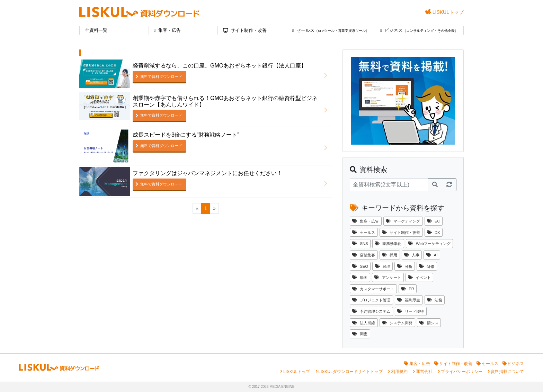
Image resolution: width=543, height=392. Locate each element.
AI (432, 255)
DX (434, 233)
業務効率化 (388, 244)
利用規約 (399, 372)
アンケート (388, 277)
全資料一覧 (96, 30)
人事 (412, 255)
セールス (331, 30)
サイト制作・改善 (245, 30)
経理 (383, 266)
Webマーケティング (429, 244)
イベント (419, 277)
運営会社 (424, 372)
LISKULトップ (444, 12)
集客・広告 (168, 30)
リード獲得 (411, 311)
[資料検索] (389, 185)
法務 (435, 300)
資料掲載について (507, 372)
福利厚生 (409, 300)
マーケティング (403, 221)
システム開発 (397, 323)
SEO (360, 266)
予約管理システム (371, 311)
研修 (427, 266)
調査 (360, 334)
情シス (429, 323)
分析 (405, 266)
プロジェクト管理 (371, 300)
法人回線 (364, 323)
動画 (360, 277)
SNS (360, 244)
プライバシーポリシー (462, 372)
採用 (390, 255)
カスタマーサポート (373, 289)
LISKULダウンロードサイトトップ (350, 372)
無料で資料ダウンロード (161, 76)
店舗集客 (364, 255)
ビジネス (419, 30)
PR (408, 289)
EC (434, 221)
